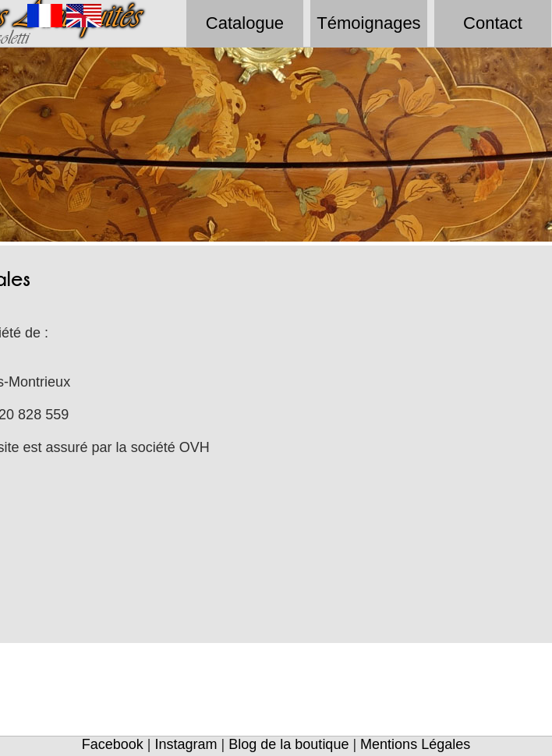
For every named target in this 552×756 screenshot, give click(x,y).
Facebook (113, 744)
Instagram (186, 744)
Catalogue (245, 23)
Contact (493, 23)
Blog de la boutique (288, 744)
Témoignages (368, 23)
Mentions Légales (415, 744)
